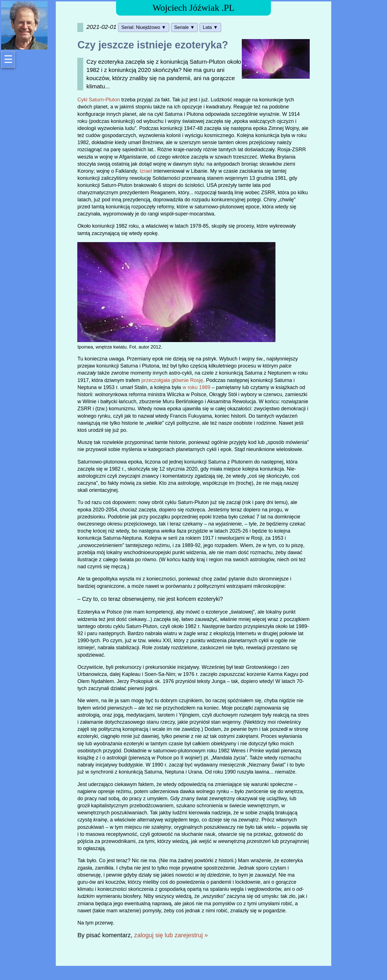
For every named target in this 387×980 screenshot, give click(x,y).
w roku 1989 (196, 387)
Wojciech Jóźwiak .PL (194, 8)
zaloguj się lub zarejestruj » (171, 935)
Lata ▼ (210, 27)
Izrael (146, 171)
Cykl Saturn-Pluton (99, 100)
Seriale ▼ (184, 27)
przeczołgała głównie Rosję (172, 380)
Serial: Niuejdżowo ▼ (144, 27)
